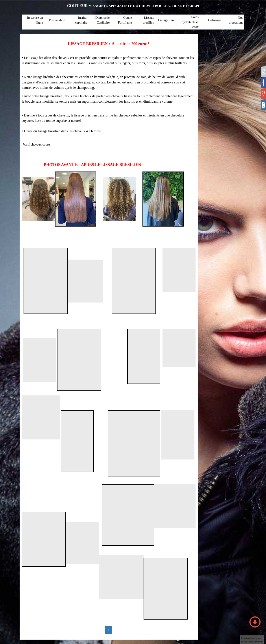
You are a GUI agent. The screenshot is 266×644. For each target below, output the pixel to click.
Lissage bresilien (148, 20)
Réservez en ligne (35, 20)
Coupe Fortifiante (125, 20)
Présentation (57, 20)
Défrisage (214, 20)
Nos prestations (236, 20)
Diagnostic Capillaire (103, 20)
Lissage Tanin (167, 20)
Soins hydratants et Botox (190, 22)
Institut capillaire (81, 20)
